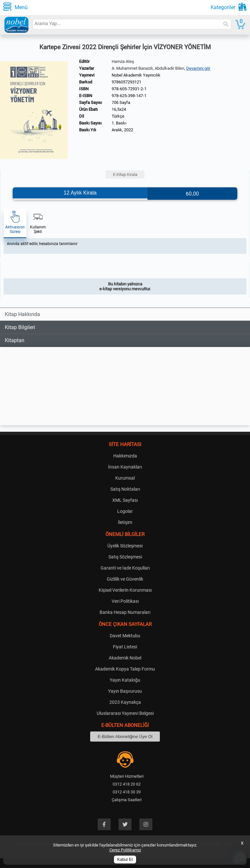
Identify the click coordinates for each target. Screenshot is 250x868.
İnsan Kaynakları (125, 467)
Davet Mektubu (125, 636)
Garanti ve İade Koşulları (125, 568)
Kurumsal (125, 478)
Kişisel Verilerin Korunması (125, 590)
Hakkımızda (125, 456)
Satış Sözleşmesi (125, 557)
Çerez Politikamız (125, 850)
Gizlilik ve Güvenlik (125, 579)
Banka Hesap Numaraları (125, 612)
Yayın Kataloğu (125, 680)
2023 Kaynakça (125, 702)
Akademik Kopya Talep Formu (125, 669)
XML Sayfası (125, 500)
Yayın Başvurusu (125, 691)
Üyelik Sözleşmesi (125, 546)
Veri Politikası (125, 601)
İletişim (125, 522)
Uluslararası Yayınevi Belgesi (125, 713)
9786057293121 (126, 82)
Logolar (125, 511)
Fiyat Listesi (125, 647)
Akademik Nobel (125, 658)
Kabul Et (125, 860)
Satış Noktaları (125, 489)
